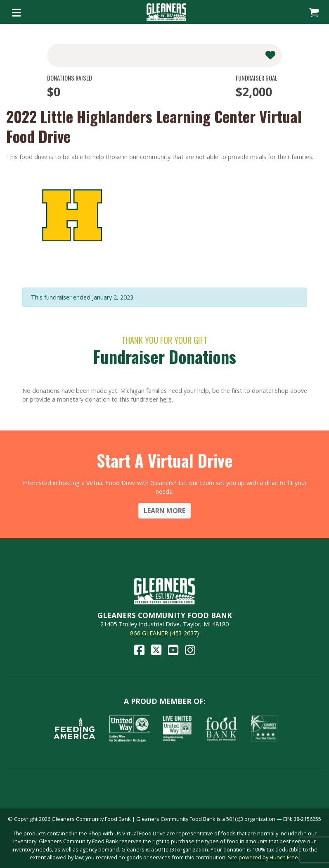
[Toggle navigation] (17, 12)
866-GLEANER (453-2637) (164, 633)
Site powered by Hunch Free (263, 857)
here (166, 399)
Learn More (164, 511)
